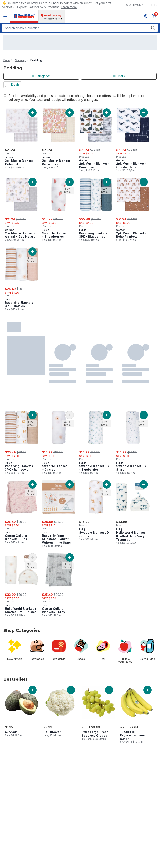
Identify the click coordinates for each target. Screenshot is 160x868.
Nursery (20, 60)
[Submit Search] (153, 28)
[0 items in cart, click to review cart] (155, 16)
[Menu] (5, 15)
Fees (154, 5)
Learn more (69, 7)
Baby (7, 60)
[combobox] (80, 28)
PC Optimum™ (134, 5)
